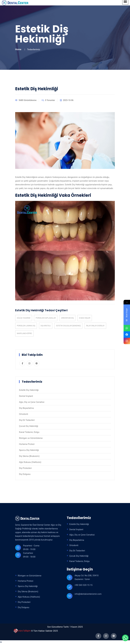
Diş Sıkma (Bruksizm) (29, 456)
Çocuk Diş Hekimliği (29, 426)
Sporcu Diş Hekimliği (29, 450)
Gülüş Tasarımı (24, 318)
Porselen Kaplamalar (46, 318)
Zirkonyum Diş (67, 318)
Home (18, 49)
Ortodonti (24, 414)
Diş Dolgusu (25, 474)
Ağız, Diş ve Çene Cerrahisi (32, 402)
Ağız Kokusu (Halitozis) (30, 462)
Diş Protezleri (25, 468)
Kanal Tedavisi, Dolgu (29, 432)
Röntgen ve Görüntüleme (31, 438)
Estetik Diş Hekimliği (29, 390)
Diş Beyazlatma (26, 408)
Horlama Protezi (27, 444)
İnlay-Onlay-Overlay (95, 326)
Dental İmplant (26, 396)
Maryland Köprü (24, 333)
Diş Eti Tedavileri (27, 420)
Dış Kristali (46, 326)
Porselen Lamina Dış (26, 326)
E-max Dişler (85, 318)
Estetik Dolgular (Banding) (68, 326)
